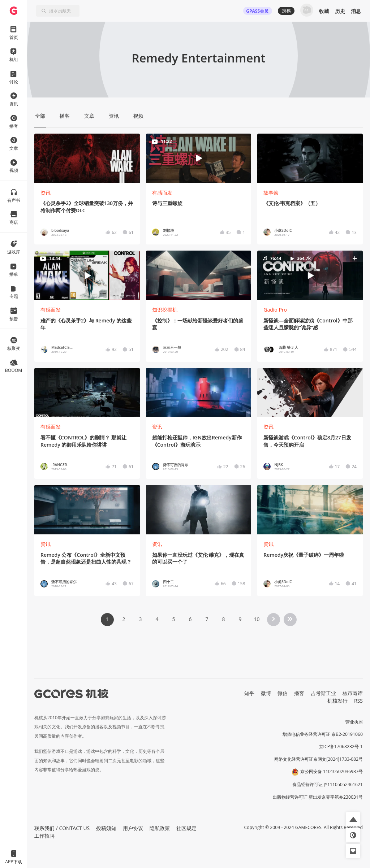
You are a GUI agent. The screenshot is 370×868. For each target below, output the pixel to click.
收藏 (324, 11)
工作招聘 (44, 836)
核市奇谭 (353, 693)
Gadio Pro (275, 310)
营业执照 (354, 722)
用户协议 (133, 828)
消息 (356, 11)
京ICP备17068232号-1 (341, 747)
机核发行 (337, 701)
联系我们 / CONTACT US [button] (62, 828)
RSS (358, 701)
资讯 (46, 193)
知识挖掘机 (165, 310)
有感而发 (162, 193)
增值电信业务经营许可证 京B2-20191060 (323, 734)
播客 (299, 693)
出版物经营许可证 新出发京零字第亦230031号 (318, 797)
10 (257, 619)
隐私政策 (160, 828)
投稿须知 (106, 828)
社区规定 (186, 828)
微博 (266, 693)
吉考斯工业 (323, 693)
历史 (340, 11)
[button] (310, 275)
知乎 (249, 693)
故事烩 (271, 193)
